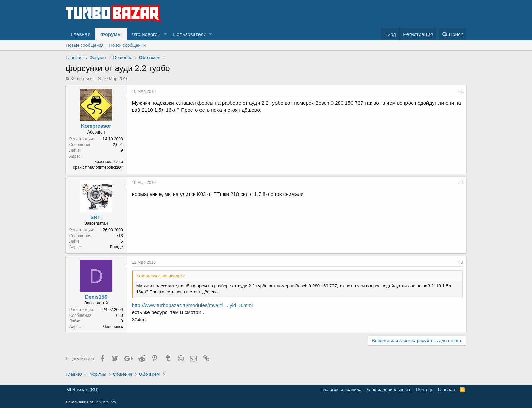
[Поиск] (452, 34)
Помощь (424, 390)
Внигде (117, 247)
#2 (460, 183)
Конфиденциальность (389, 390)
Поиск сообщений (128, 45)
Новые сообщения (85, 45)
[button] (165, 34)
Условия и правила (342, 390)
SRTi (97, 217)
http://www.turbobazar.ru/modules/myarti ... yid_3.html (193, 305)
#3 (460, 262)
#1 (460, 91)
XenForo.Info (105, 402)
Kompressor (82, 78)
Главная (81, 34)
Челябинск (113, 327)
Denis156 (97, 297)
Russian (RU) (83, 390)
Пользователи (190, 34)
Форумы (111, 34)
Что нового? (146, 34)
